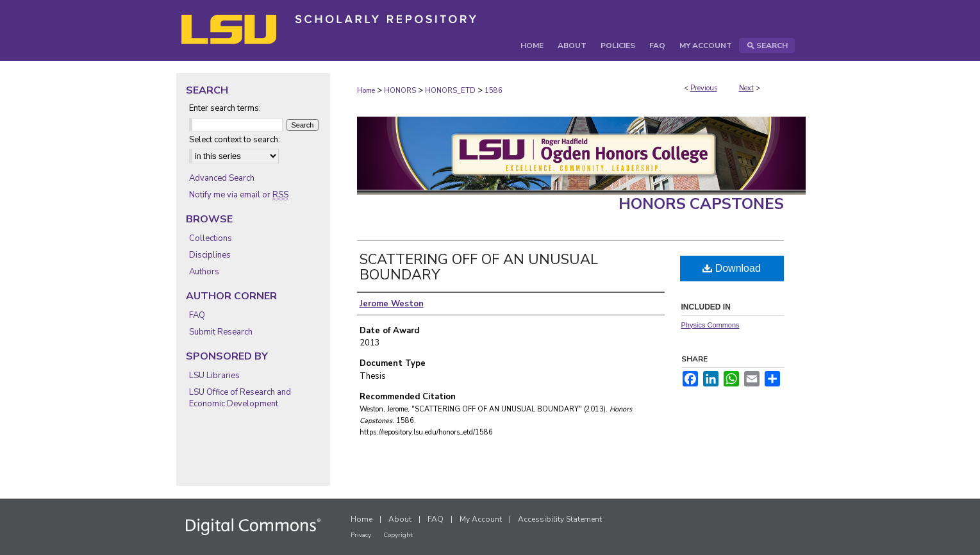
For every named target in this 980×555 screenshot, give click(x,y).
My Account (481, 519)
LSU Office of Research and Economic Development (240, 398)
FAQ (197, 315)
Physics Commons (710, 325)
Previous (704, 88)
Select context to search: (235, 140)
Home (366, 91)
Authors (204, 272)
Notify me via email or (239, 195)
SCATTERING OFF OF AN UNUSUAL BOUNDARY (479, 267)
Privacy (361, 535)
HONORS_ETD (450, 91)
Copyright (398, 535)
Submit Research (221, 332)
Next (746, 88)
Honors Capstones (701, 204)
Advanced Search (222, 178)
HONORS (400, 91)
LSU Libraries (214, 376)
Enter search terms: (225, 108)
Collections (211, 238)
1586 (494, 91)
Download (732, 268)
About (400, 519)
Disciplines (210, 255)
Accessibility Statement (560, 519)
